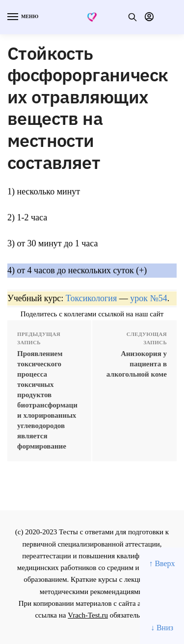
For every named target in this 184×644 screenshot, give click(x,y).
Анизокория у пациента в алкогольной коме (137, 364)
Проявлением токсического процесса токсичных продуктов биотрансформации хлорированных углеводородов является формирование (47, 400)
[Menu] (22, 17)
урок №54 (148, 298)
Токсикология (91, 298)
